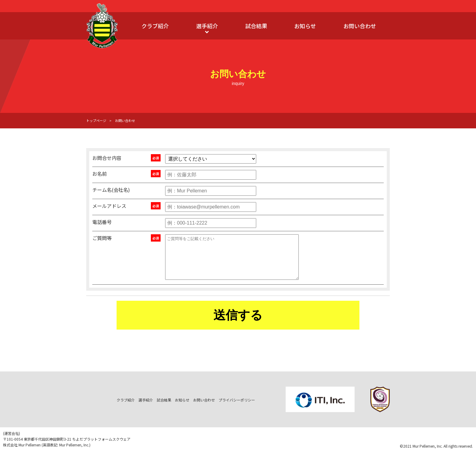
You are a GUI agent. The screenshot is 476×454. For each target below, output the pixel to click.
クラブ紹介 (155, 26)
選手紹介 (207, 26)
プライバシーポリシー (237, 400)
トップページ (96, 120)
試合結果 (256, 26)
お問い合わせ (360, 26)
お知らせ (305, 26)
